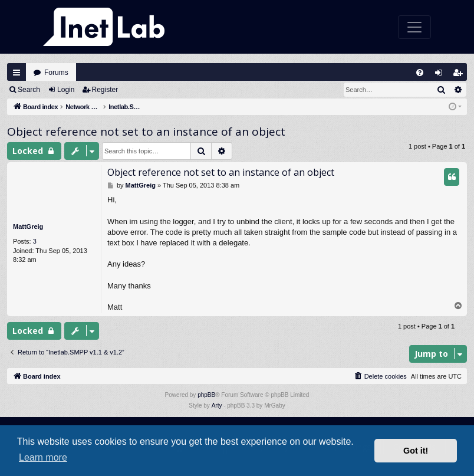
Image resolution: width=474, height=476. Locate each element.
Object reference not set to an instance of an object (146, 132)
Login (66, 90)
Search (29, 90)
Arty (217, 406)
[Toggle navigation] (414, 27)
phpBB (206, 395)
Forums (56, 73)
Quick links (17, 73)
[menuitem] (420, 73)
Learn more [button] (43, 457)
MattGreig (28, 226)
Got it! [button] (416, 451)
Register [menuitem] (460, 75)
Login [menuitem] (442, 75)
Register (105, 90)
